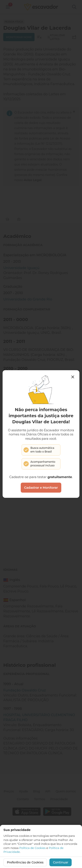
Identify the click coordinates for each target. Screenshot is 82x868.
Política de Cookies (32, 848)
